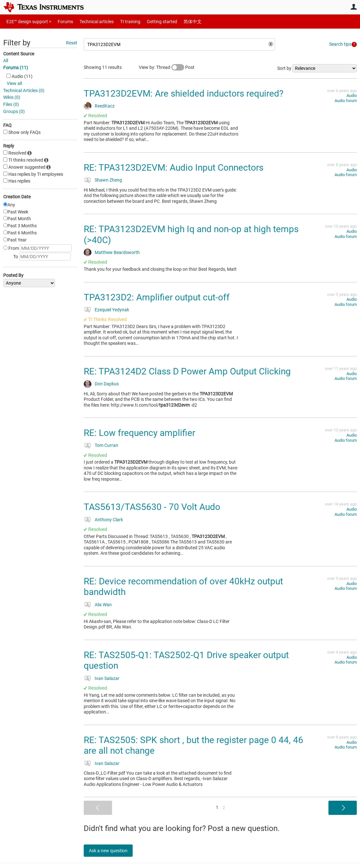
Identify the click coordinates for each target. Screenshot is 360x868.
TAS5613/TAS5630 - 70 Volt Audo (152, 507)
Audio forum (346, 101)
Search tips (340, 44)
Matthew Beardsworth (117, 252)
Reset (72, 43)
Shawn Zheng (108, 180)
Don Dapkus (107, 384)
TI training (122, 21)
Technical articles (90, 21)
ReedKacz (105, 106)
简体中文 (179, 21)
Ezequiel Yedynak (112, 310)
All (6, 61)
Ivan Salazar (107, 678)
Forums (60, 21)
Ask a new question (113, 851)
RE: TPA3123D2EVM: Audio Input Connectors (174, 168)
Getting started (151, 21)
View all (14, 83)
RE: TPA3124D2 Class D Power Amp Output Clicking (187, 371)
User (354, 7)
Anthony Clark (109, 520)
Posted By (13, 275)
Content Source (19, 54)
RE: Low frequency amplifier (139, 433)
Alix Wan (103, 605)
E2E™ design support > (27, 21)
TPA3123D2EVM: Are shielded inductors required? (184, 94)
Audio (352, 95)
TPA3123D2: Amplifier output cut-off (157, 297)
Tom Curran (106, 445)
